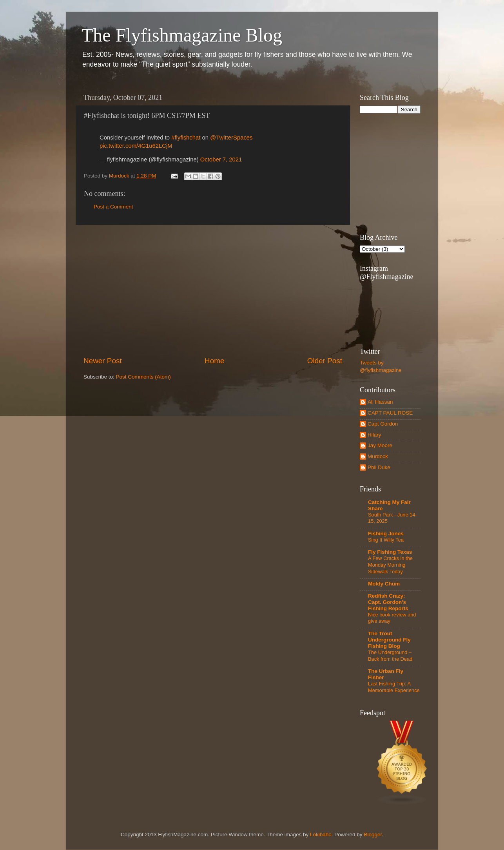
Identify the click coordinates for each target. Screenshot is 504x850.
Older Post (325, 361)
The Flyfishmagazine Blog (182, 35)
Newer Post (103, 361)
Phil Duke (379, 467)
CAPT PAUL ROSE (390, 413)
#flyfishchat (186, 138)
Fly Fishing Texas (390, 552)
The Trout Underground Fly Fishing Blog (389, 640)
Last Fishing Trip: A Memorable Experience (394, 687)
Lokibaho (321, 835)
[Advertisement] (213, 290)
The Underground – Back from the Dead (390, 656)
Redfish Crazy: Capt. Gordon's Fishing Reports (388, 602)
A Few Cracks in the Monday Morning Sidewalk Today (390, 565)
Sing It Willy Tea (386, 540)
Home (214, 361)
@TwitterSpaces (231, 138)
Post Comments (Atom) (143, 377)
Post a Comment (113, 207)
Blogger (373, 835)
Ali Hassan (380, 402)
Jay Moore (380, 445)
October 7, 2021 (221, 159)
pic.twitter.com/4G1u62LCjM (136, 146)
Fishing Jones (386, 534)
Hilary (374, 435)
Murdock (378, 456)
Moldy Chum (384, 584)
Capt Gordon (383, 424)
